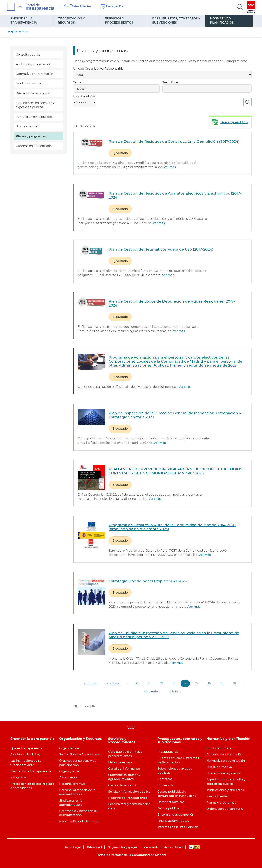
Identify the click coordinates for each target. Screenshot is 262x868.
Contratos (165, 779)
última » (175, 691)
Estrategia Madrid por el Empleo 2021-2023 (148, 581)
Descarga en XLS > (234, 122)
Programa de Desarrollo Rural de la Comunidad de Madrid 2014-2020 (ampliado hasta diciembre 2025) (172, 527)
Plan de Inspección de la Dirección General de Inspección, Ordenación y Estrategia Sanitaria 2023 (175, 415)
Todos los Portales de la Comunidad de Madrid (131, 855)
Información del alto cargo (79, 821)
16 (209, 683)
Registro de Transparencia (128, 798)
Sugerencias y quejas (123, 847)
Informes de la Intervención (178, 827)
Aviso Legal (73, 847)
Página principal (18, 31)
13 (174, 683)
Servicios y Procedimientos (119, 21)
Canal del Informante (124, 769)
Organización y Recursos (71, 21)
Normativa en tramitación (35, 74)
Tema (77, 82)
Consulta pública (28, 55)
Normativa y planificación (222, 21)
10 (137, 683)
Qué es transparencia (26, 748)
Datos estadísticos (171, 802)
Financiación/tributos (173, 821)
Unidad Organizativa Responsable (98, 69)
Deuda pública (168, 808)
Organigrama (69, 771)
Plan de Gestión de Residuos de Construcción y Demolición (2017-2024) (174, 141)
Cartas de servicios (122, 785)
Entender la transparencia (24, 21)
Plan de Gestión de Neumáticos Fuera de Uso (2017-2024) (161, 249)
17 (222, 683)
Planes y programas (31, 136)
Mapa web (151, 847)
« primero (90, 683)
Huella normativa (28, 83)
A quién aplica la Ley (25, 754)
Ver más (170, 167)
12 (161, 683)
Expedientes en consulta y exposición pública (35, 105)
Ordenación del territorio (34, 146)
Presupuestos (168, 752)
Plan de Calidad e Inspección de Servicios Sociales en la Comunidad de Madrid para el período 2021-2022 (174, 635)
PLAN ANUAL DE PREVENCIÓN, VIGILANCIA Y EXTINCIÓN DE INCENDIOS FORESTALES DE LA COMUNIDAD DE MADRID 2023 (175, 471)
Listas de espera (120, 762)
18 (235, 683)
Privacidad (94, 847)
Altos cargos (68, 777)
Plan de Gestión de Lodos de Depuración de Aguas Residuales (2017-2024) (172, 303)
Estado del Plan (85, 96)
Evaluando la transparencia (31, 771)
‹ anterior (113, 683)
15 (197, 683)
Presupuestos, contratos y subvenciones (176, 21)
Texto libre (170, 82)
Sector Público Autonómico (80, 754)
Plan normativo (27, 126)
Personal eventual (73, 784)
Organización (69, 748)
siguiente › (152, 691)
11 (149, 683)
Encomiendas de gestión (176, 815)
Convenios (165, 785)
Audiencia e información (33, 64)
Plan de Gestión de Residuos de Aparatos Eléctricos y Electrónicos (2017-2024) (175, 195)
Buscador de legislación (33, 93)
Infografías (18, 777)
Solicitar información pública (129, 792)
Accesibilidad (173, 847)
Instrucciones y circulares (34, 117)
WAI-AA (194, 847)
